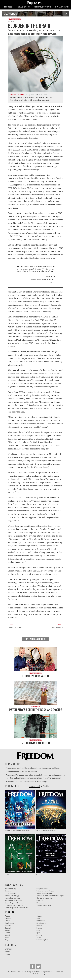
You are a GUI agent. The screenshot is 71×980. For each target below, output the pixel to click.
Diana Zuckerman (57, 628)
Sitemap (8, 949)
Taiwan (39, 937)
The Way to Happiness (45, 898)
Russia (39, 930)
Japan (39, 918)
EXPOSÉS (8, 7)
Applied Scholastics (44, 905)
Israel (7, 937)
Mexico (8, 930)
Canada (8, 921)
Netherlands (41, 921)
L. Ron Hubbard (11, 893)
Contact (8, 954)
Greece (39, 916)
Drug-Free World (42, 889)
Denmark (8, 928)
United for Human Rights (45, 891)
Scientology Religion (12, 898)
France (7, 933)
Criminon (40, 901)
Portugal (39, 928)
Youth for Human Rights (45, 893)
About (7, 952)
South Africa (9, 923)
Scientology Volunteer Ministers (16, 908)
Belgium (8, 918)
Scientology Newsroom (13, 901)
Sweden (39, 935)
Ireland (7, 935)
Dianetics (8, 891)
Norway (39, 925)
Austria (8, 916)
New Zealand (41, 923)
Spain (38, 933)
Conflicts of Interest (15, 628)
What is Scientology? (12, 896)
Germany (8, 925)
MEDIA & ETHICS (23, 7)
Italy (6, 940)
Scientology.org (11, 889)
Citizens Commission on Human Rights (50, 896)
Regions (10, 912)
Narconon (40, 903)
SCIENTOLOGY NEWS (42, 7)
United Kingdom (42, 940)
